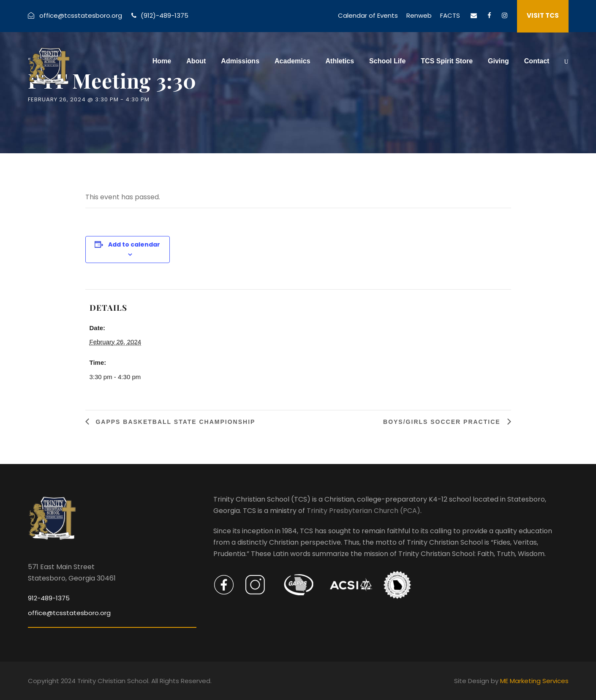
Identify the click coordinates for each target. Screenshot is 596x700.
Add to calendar (134, 244)
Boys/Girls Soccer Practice (443, 422)
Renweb (419, 15)
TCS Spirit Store (447, 61)
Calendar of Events (368, 15)
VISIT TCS (543, 15)
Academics (293, 61)
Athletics (340, 61)
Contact (537, 61)
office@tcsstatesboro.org (81, 15)
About (196, 61)
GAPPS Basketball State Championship (174, 422)
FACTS (450, 15)
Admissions (240, 61)
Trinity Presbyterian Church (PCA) (363, 511)
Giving (498, 61)
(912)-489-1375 (165, 15)
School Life (387, 61)
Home (162, 61)
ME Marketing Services (534, 681)
